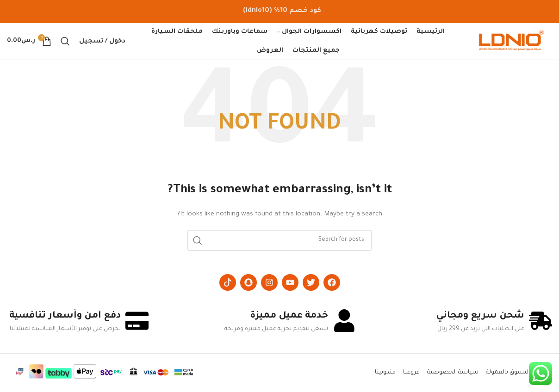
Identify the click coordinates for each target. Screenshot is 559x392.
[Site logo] (511, 42)
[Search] (65, 42)
